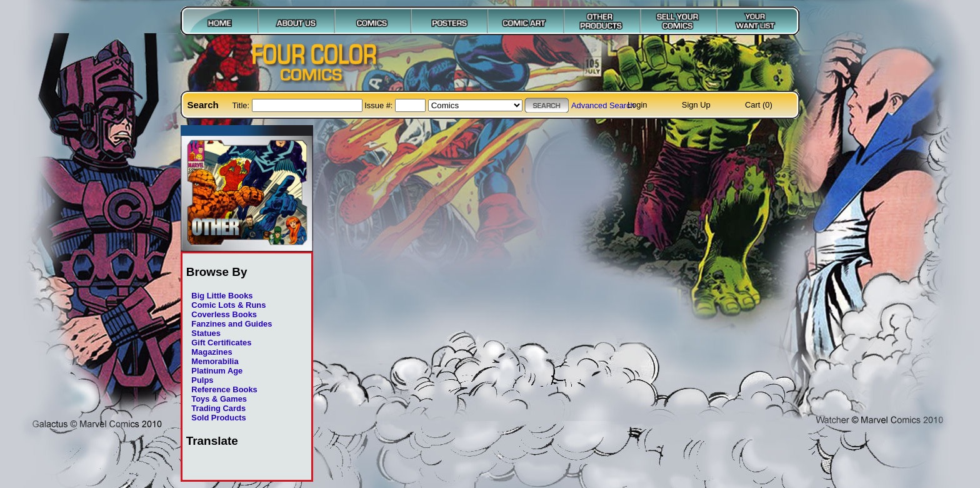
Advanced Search (603, 105)
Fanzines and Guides (232, 324)
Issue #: (380, 105)
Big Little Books (222, 296)
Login (637, 105)
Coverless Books (224, 314)
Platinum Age (217, 371)
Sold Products (218, 418)
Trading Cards (218, 408)
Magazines (212, 352)
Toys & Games (219, 399)
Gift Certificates (221, 343)
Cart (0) (759, 105)
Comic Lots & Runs (228, 305)
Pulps (202, 380)
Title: (242, 105)
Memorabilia (215, 361)
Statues (206, 333)
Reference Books (224, 389)
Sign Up (696, 105)
